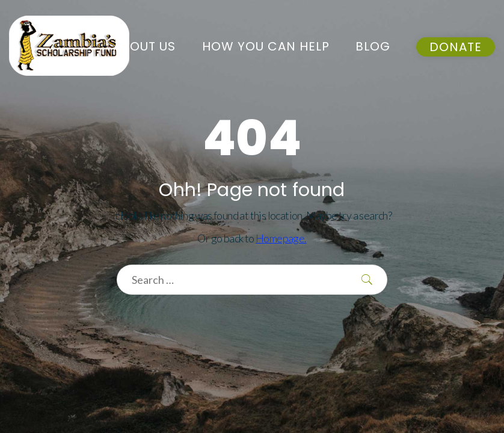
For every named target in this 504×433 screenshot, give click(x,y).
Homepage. (281, 238)
